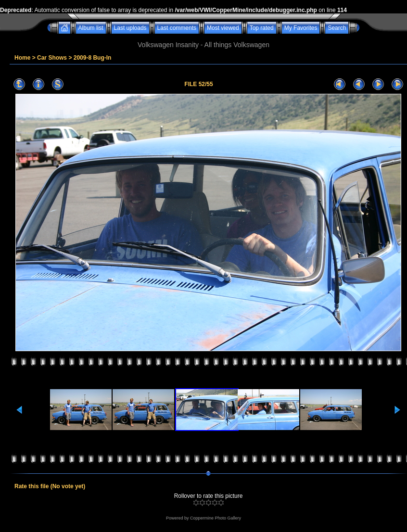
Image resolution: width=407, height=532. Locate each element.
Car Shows (52, 58)
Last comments (177, 28)
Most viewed (223, 28)
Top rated (262, 28)
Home (22, 58)
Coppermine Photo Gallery (216, 518)
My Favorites (301, 28)
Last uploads (130, 28)
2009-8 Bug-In (93, 58)
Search (337, 28)
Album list (91, 28)
